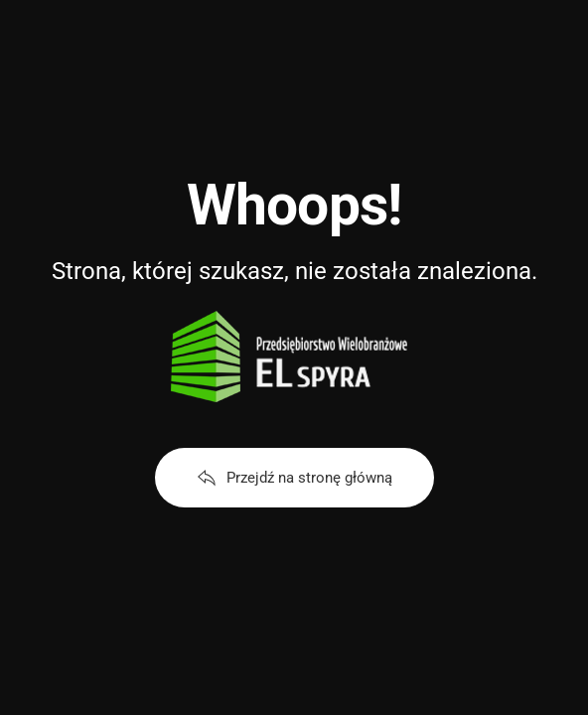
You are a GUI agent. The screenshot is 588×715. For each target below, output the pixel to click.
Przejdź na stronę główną (294, 478)
